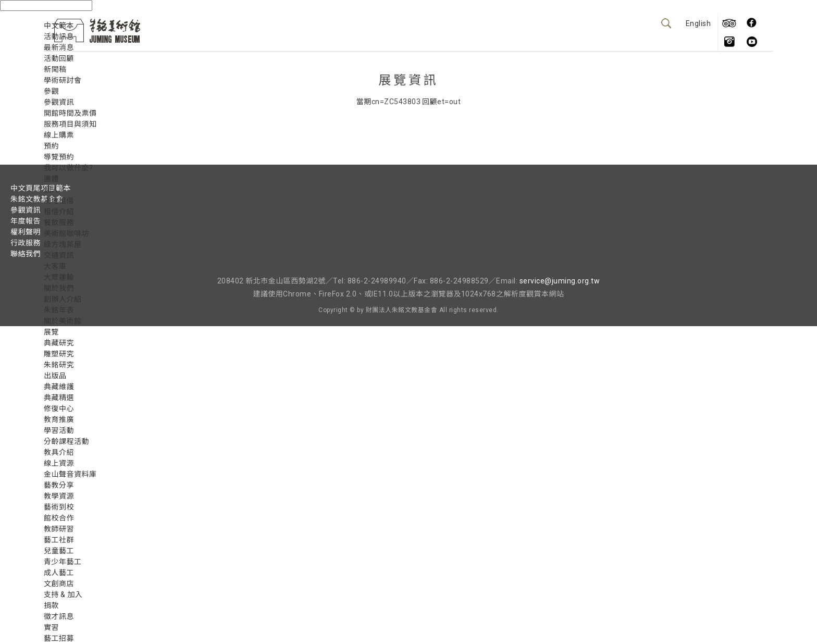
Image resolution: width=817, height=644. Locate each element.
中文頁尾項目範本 (41, 188)
